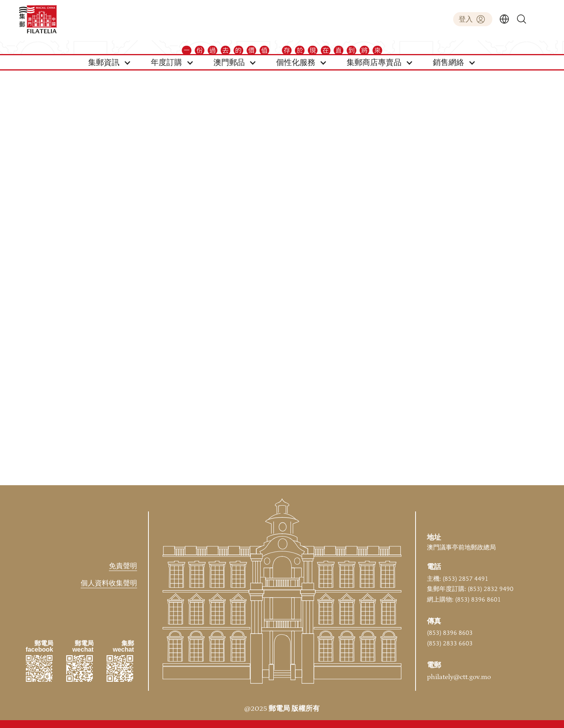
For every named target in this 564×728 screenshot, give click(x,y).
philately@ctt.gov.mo (459, 677)
